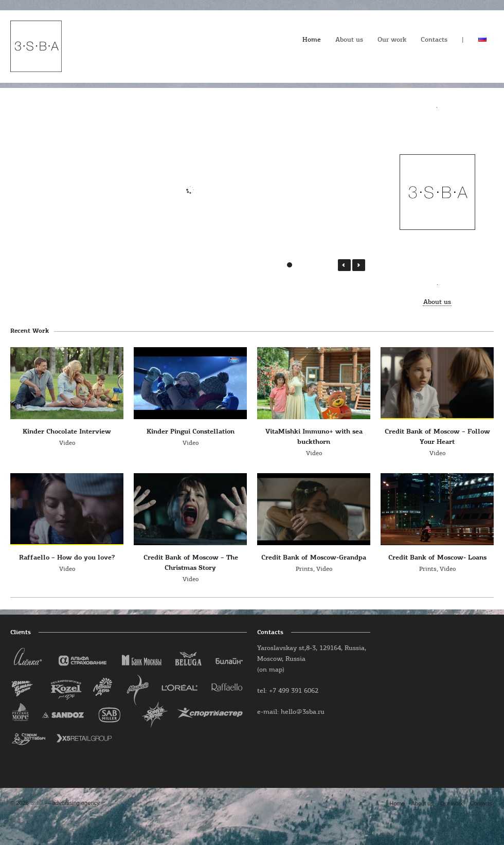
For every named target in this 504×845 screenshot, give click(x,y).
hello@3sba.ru (303, 712)
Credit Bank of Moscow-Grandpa (314, 558)
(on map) (271, 670)
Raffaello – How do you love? (67, 558)
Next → (359, 265)
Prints (304, 569)
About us (349, 40)
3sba (37, 803)
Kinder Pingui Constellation (191, 432)
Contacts (434, 40)
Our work (392, 40)
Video (67, 443)
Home (312, 40)
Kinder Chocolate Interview (67, 432)
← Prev (344, 265)
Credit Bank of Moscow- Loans (437, 558)
